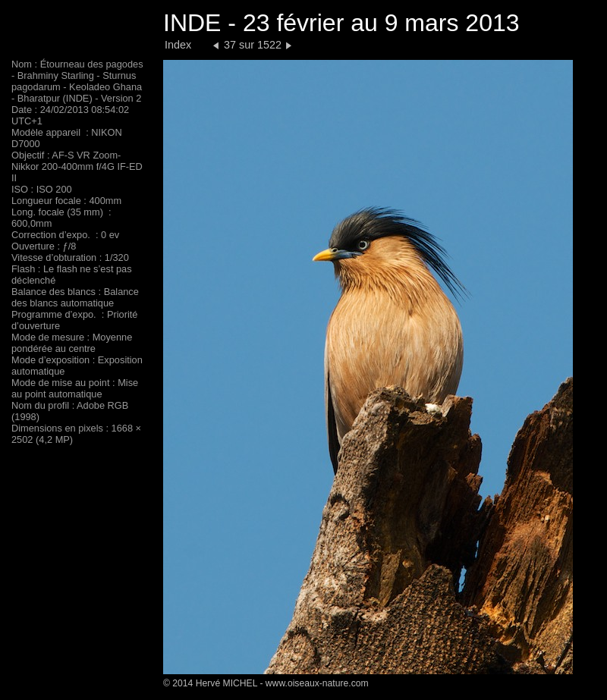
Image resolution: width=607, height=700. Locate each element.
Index (178, 45)
